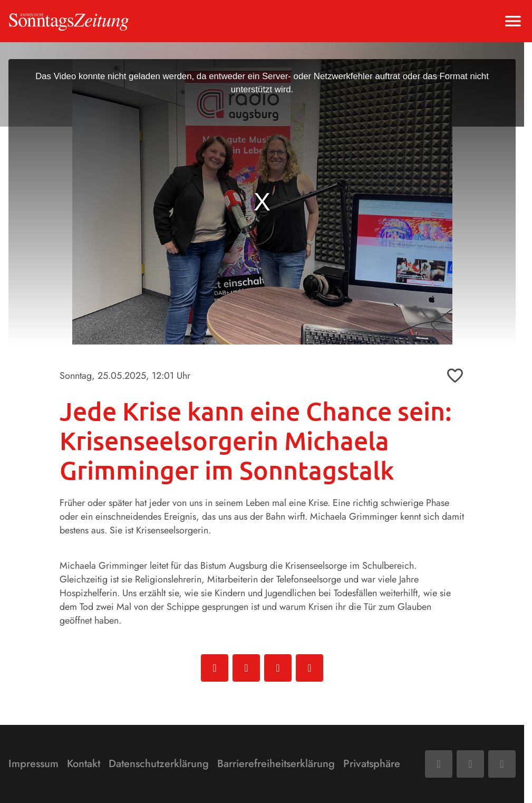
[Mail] (470, 764)
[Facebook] (439, 764)
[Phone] (502, 764)
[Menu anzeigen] (513, 21)
